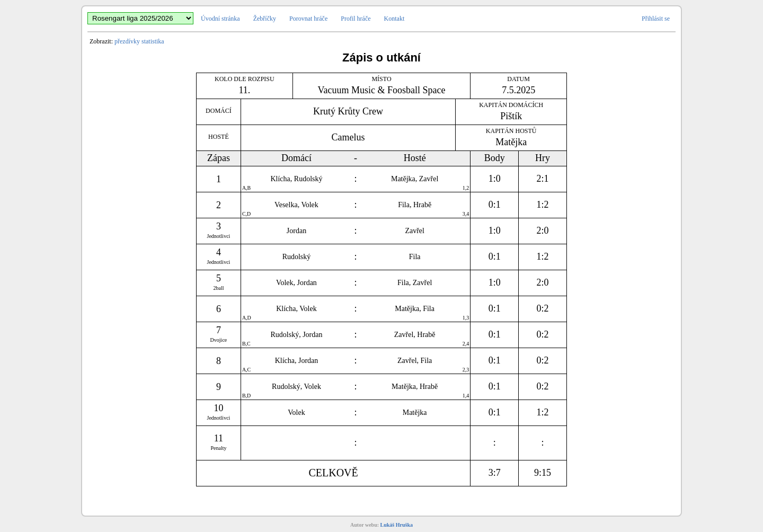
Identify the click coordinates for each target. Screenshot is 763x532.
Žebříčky (265, 19)
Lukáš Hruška (397, 525)
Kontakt (394, 19)
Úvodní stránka (220, 19)
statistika (153, 41)
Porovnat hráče (308, 19)
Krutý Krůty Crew (348, 111)
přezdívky (127, 41)
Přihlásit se (656, 19)
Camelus (348, 137)
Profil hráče (356, 19)
